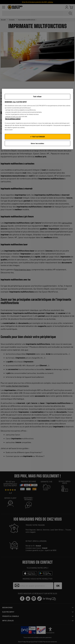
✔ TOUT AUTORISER (37, 136)
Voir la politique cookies (13, 119)
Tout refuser (37, 96)
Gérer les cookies (37, 143)
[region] (38, 119)
